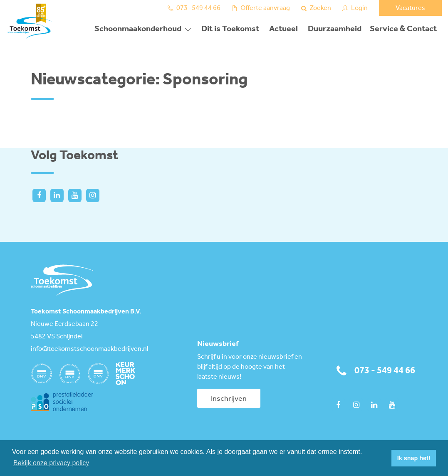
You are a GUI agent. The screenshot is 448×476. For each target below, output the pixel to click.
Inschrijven (229, 399)
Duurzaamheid (335, 29)
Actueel (283, 29)
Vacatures (410, 8)
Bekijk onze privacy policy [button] (51, 463)
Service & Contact (403, 29)
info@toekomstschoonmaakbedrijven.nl (89, 349)
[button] (383, 458)
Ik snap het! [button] (414, 458)
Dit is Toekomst (230, 29)
